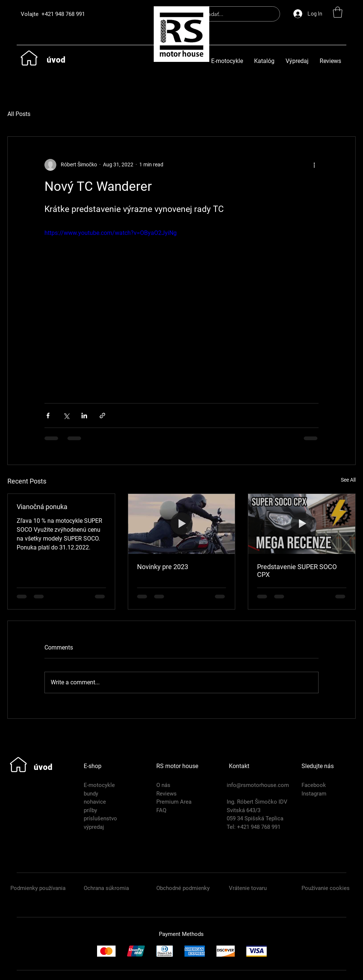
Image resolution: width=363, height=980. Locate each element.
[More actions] (314, 165)
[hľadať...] (234, 14)
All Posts (19, 114)
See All (348, 480)
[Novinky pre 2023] (182, 524)
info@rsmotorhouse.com (258, 785)
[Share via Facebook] (48, 416)
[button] (338, 12)
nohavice (95, 802)
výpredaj (94, 827)
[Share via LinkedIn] (84, 416)
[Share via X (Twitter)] (66, 416)
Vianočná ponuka (42, 507)
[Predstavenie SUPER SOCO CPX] (302, 524)
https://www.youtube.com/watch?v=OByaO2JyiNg (111, 233)
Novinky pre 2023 (163, 567)
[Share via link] (102, 416)
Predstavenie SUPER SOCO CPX (297, 571)
